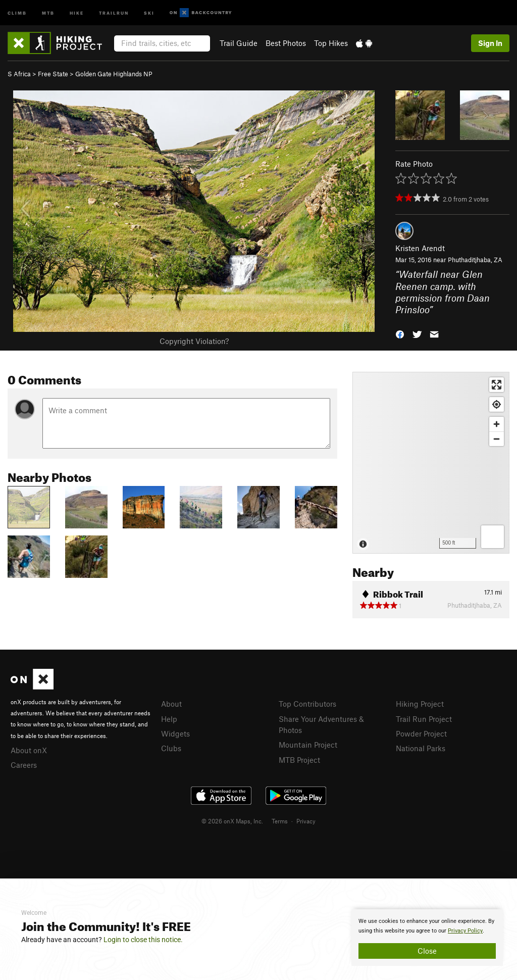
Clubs (171, 748)
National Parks (421, 748)
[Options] (493, 537)
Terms (280, 821)
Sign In (490, 43)
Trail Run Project (424, 719)
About (171, 704)
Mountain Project (308, 745)
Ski (149, 12)
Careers (24, 765)
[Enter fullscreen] (497, 385)
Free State (53, 74)
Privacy (306, 821)
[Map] (431, 463)
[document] (427, 938)
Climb (17, 12)
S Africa (19, 74)
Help (169, 719)
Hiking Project (420, 704)
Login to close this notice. (143, 940)
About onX (29, 750)
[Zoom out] (497, 439)
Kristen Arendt (420, 248)
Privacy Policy (465, 931)
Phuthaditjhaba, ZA (475, 260)
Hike (77, 12)
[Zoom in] (497, 424)
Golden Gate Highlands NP (114, 74)
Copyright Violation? (194, 341)
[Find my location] (497, 404)
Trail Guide (239, 43)
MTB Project (299, 760)
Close (427, 951)
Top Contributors (307, 704)
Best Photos (286, 43)
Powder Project (421, 733)
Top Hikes (331, 43)
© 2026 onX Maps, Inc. (232, 821)
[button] (400, 334)
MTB (48, 12)
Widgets (175, 733)
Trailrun (114, 12)
